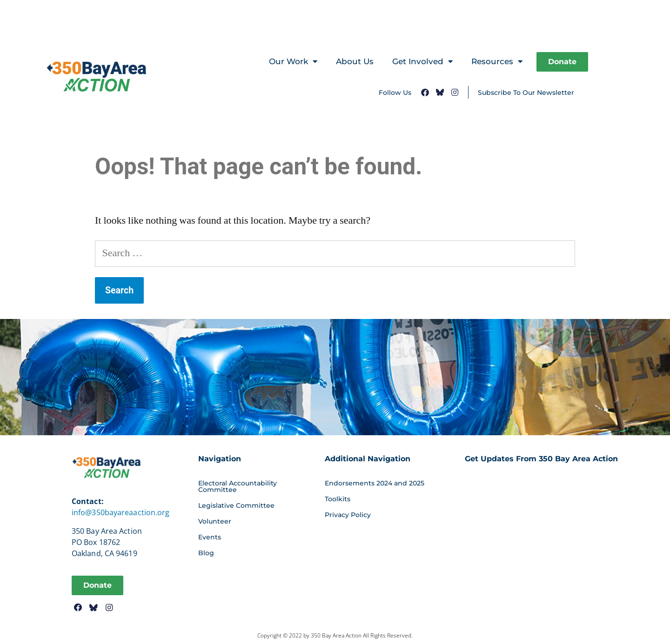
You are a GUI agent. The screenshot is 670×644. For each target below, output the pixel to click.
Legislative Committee (236, 505)
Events (210, 537)
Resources (497, 62)
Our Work (293, 62)
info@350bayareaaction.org (121, 512)
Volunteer (215, 521)
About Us (355, 61)
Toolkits (338, 499)
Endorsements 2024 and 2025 (375, 483)
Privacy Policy (348, 515)
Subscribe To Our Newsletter (526, 93)
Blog (206, 553)
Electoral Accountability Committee (238, 486)
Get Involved (422, 62)
